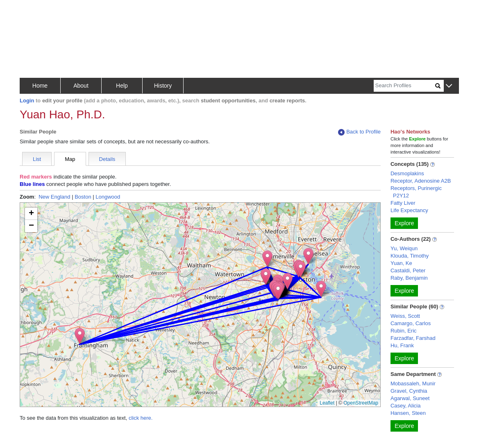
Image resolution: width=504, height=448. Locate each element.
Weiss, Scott (405, 316)
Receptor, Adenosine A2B (421, 181)
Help (122, 86)
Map (70, 159)
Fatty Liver (403, 203)
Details (107, 159)
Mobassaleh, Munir (413, 384)
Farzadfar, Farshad (413, 338)
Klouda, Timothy (410, 256)
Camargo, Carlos (411, 323)
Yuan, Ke (401, 263)
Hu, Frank (402, 345)
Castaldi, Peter (408, 270)
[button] (449, 86)
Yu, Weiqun (404, 248)
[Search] (404, 86)
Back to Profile (359, 132)
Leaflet (327, 403)
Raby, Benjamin (409, 278)
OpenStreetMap (361, 403)
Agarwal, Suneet (410, 398)
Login (27, 101)
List (37, 159)
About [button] (81, 86)
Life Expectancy (409, 210)
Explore (404, 223)
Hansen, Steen (408, 413)
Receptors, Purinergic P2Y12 (416, 192)
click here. (141, 418)
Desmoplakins (407, 173)
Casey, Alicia (405, 406)
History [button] (163, 86)
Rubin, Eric (404, 331)
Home (40, 86)
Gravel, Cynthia (409, 391)
